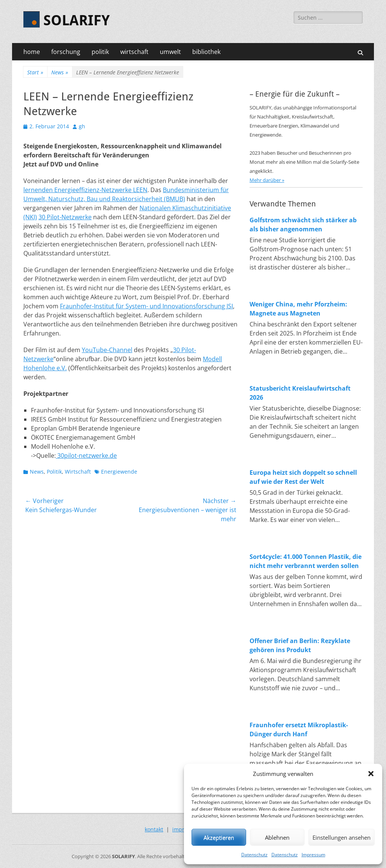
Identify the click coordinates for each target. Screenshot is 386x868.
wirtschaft (134, 52)
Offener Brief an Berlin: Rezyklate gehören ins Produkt (300, 645)
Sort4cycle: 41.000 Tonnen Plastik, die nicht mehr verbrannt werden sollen (306, 561)
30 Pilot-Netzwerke (65, 217)
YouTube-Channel (107, 350)
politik (100, 52)
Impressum (313, 855)
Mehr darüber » (267, 180)
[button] (371, 774)
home (32, 52)
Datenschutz (254, 855)
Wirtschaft (78, 472)
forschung (66, 52)
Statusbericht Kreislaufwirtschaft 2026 (300, 393)
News (60, 72)
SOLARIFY (77, 20)
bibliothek (206, 52)
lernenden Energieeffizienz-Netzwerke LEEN (85, 190)
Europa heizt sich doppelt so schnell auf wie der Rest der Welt (303, 477)
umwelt (170, 52)
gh (82, 126)
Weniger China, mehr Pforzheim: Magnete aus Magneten (298, 309)
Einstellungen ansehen (342, 837)
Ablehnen (277, 837)
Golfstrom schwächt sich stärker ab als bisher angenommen (303, 225)
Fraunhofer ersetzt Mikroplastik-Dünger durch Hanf (299, 729)
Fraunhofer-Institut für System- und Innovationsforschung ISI (146, 306)
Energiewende (119, 472)
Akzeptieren (219, 837)
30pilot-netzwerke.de (86, 456)
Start (35, 72)
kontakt (154, 829)
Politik (54, 472)
